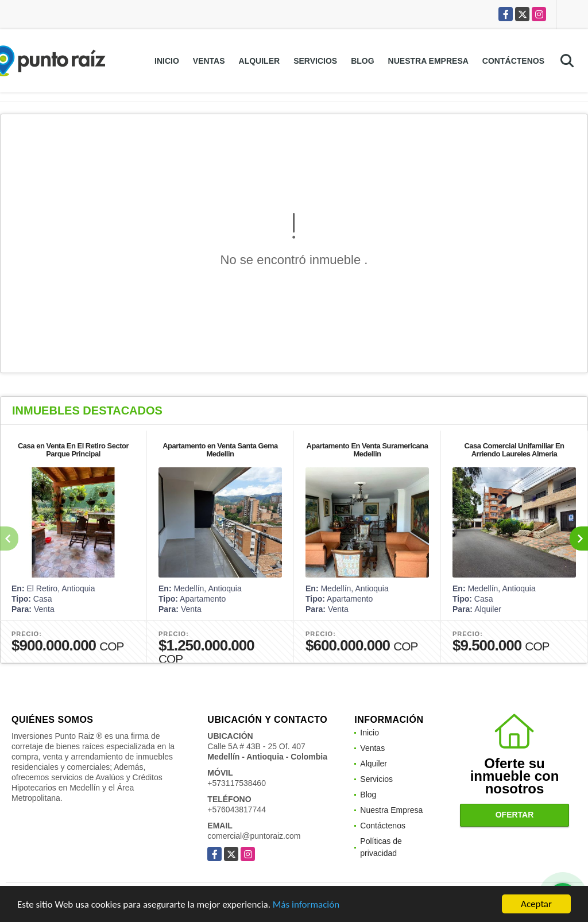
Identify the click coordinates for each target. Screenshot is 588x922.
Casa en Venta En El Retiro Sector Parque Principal (73, 450)
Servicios (315, 61)
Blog (362, 61)
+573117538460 (237, 783)
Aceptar (536, 904)
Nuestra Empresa (428, 61)
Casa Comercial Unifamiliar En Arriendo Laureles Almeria (514, 450)
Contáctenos (513, 61)
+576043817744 (237, 809)
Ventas (209, 61)
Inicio (167, 61)
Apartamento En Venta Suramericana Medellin (367, 450)
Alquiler (260, 61)
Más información (306, 904)
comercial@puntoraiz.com (254, 836)
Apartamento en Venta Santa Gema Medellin (220, 450)
